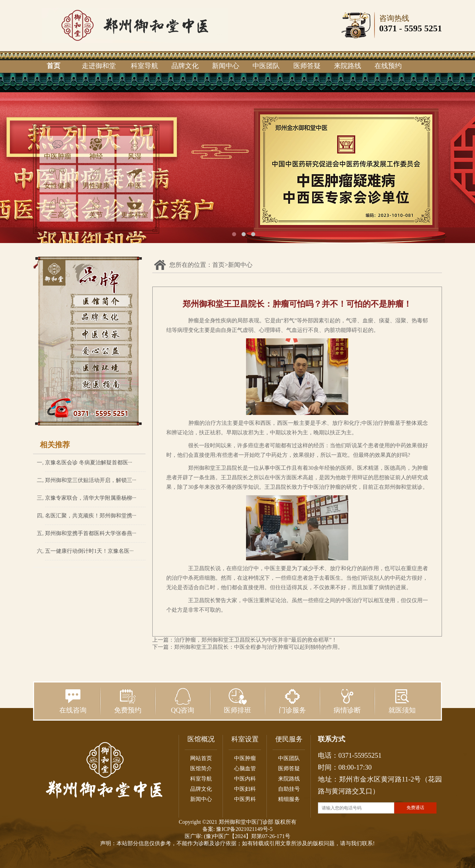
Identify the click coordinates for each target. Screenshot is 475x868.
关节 (96, 207)
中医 (135, 178)
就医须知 (402, 701)
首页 (53, 66)
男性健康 (96, 178)
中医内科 (245, 779)
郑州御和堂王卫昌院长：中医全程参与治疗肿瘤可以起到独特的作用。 (259, 647)
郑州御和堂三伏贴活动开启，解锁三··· (91, 480)
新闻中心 (226, 66)
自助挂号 (289, 789)
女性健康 (58, 178)
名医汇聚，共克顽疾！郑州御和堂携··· (91, 516)
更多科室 (135, 207)
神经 (96, 149)
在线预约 (388, 66)
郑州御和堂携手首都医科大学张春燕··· (91, 533)
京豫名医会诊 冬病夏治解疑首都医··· (89, 462)
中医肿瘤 (58, 149)
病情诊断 (347, 701)
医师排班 (237, 701)
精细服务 (289, 799)
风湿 (135, 149)
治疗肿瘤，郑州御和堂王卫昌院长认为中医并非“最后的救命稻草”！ (256, 640)
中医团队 (266, 66)
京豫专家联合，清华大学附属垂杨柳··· (91, 498)
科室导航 (144, 66)
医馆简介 (201, 768)
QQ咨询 (183, 701)
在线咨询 (73, 701)
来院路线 (348, 66)
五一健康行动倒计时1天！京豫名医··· (89, 551)
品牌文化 (185, 66)
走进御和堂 (99, 66)
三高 (58, 207)
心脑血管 (245, 768)
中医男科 (245, 799)
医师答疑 (307, 66)
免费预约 (128, 701)
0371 (388, 28)
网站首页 (201, 758)
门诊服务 (292, 701)
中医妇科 (245, 789)
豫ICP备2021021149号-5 (244, 829)
